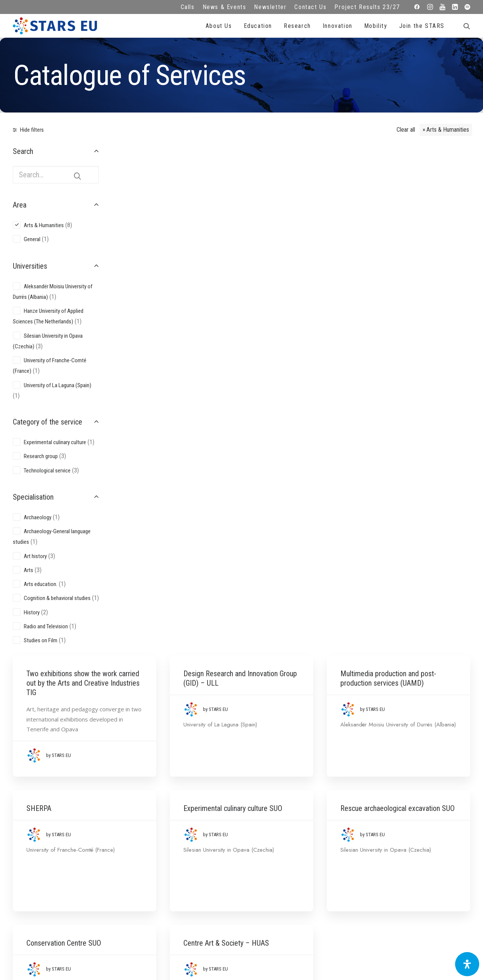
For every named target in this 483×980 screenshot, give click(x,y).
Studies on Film (41, 640)
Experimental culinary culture (55, 442)
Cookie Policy (181, 865)
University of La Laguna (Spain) (58, 385)
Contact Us (310, 7)
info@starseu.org (60, 834)
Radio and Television (46, 626)
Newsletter (270, 7)
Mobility (376, 26)
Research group (41, 456)
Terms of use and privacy (181, 855)
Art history (35, 556)
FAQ (181, 834)
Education (258, 26)
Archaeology (38, 517)
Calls (188, 7)
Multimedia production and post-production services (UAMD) (417, 174)
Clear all (406, 130)
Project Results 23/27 (367, 7)
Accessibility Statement (181, 875)
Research (297, 26)
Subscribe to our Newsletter (424, 842)
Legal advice (181, 845)
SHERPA (152, 319)
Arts (28, 570)
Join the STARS (422, 26)
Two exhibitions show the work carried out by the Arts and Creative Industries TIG (177, 179)
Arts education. (41, 584)
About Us (219, 26)
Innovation (338, 26)
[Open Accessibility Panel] (467, 964)
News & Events (225, 7)
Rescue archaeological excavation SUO (411, 324)
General (32, 239)
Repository (302, 834)
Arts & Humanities (448, 130)
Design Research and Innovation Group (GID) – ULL (295, 174)
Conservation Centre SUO (177, 473)
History (32, 612)
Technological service (47, 471)
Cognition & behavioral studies (57, 598)
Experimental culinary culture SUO (290, 324)
